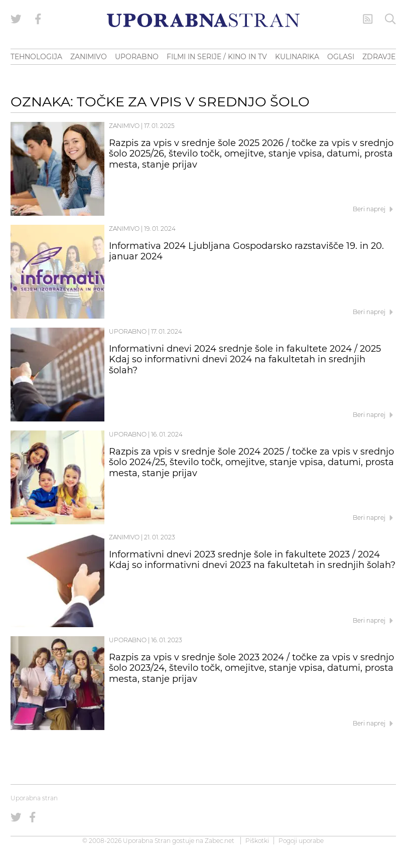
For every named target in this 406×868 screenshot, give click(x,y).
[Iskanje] (390, 19)
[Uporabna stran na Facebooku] (38, 19)
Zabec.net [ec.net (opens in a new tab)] (220, 841)
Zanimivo (124, 126)
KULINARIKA (297, 57)
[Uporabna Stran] (203, 20)
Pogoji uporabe (301, 841)
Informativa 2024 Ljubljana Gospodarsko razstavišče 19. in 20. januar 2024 (246, 251)
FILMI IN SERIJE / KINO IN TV (217, 57)
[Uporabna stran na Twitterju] (16, 19)
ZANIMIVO (89, 57)
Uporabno (128, 331)
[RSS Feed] (368, 19)
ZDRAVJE (379, 57)
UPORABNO (137, 57)
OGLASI (341, 57)
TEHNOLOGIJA (36, 57)
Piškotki (257, 841)
